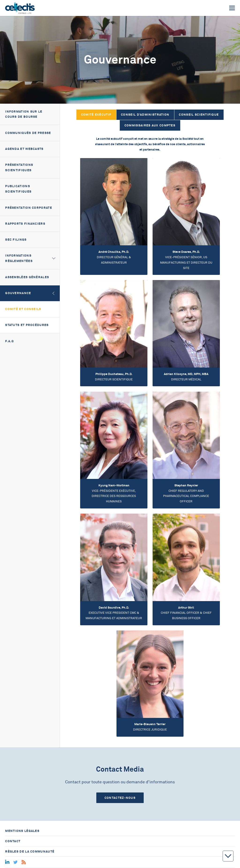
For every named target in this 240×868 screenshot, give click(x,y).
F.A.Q (10, 341)
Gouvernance (18, 293)
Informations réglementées (19, 258)
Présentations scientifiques (19, 167)
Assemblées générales (27, 277)
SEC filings (16, 240)
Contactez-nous (120, 798)
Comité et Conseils (23, 309)
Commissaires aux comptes (150, 125)
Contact (13, 841)
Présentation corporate (29, 208)
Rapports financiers (25, 224)
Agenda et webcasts (24, 149)
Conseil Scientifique (199, 115)
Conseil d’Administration (145, 115)
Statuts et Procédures (27, 325)
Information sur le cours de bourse (24, 114)
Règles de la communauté (30, 851)
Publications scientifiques (18, 189)
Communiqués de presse (28, 133)
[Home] (20, 8)
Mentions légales (22, 831)
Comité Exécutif (96, 115)
